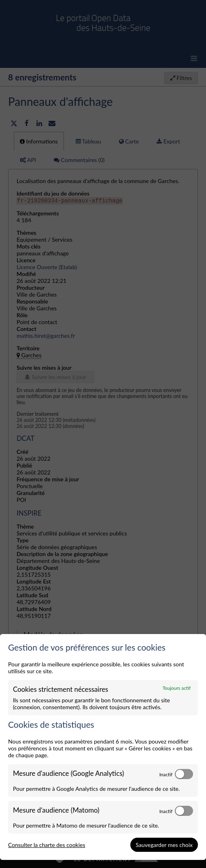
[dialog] (103, 747)
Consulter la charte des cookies (47, 845)
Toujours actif (177, 688)
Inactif (166, 774)
